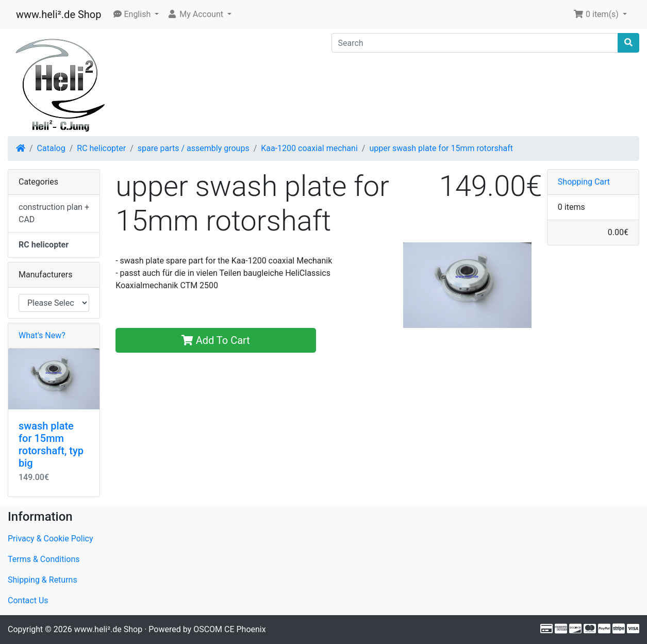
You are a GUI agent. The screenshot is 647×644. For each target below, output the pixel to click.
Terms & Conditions (44, 559)
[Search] (475, 43)
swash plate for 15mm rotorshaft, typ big (51, 444)
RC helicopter (101, 148)
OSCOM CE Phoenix (230, 629)
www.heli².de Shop (59, 14)
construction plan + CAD (54, 213)
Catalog (51, 148)
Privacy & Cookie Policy (51, 539)
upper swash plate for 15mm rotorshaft (441, 148)
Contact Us (28, 600)
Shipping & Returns (43, 580)
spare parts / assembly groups (194, 148)
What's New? (42, 335)
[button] (136, 14)
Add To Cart (216, 340)
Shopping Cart (584, 182)
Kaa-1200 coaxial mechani (309, 148)
